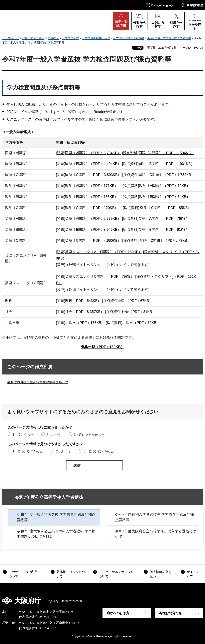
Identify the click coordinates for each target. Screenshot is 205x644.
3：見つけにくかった (99, 451)
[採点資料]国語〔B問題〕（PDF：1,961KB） (158, 164)
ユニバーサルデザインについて (117, 574)
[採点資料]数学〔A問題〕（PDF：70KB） (156, 186)
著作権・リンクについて (71, 574)
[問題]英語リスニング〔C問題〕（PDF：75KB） (95, 277)
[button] (160, 5)
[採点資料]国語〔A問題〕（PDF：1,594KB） (158, 153)
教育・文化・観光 (33, 38)
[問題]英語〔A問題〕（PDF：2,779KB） (88, 219)
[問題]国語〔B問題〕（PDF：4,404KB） (88, 164)
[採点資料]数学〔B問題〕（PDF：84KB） (156, 197)
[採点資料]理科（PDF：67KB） (127, 301)
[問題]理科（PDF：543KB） (78, 301)
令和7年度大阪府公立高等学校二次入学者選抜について (156, 534)
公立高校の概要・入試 (96, 38)
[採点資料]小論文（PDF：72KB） (133, 323)
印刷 (140, 48)
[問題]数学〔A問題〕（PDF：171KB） (87, 186)
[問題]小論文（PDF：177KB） (80, 323)
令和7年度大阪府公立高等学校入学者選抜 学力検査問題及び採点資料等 (56, 534)
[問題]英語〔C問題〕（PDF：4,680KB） (88, 241)
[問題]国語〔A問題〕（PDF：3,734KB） (88, 153)
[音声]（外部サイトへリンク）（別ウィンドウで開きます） (104, 265)
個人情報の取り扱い (161, 574)
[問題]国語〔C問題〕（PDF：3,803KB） (88, 175)
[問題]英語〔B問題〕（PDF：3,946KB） (88, 230)
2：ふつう (54, 435)
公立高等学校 (70, 38)
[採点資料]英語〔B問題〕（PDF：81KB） (156, 230)
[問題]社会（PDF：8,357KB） (80, 312)
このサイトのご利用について (25, 574)
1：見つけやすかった (28, 451)
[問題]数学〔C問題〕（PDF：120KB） (87, 208)
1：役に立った (23, 435)
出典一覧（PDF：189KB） (102, 347)
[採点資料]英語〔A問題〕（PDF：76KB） (156, 219)
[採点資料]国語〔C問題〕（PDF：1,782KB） (158, 175)
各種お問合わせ (170, 613)
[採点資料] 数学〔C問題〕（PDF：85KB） (157, 208)
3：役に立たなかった (89, 435)
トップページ (10, 38)
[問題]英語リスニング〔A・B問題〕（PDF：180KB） (99, 252)
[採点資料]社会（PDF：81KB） (130, 312)
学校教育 (53, 38)
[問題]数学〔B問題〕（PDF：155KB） (87, 197)
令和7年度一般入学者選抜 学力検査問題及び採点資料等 (56, 517)
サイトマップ (193, 574)
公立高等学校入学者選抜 (129, 38)
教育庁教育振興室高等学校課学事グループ (38, 382)
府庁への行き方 (118, 613)
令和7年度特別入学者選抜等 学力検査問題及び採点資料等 (154, 517)
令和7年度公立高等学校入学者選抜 (169, 38)
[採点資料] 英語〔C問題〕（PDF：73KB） (156, 241)
